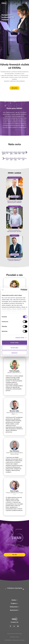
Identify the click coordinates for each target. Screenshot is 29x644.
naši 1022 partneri (10, 298)
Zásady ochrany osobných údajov (14, 634)
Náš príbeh (15, 88)
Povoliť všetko (15, 343)
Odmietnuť (14, 353)
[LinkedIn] (14, 626)
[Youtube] (18, 626)
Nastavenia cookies (15, 637)
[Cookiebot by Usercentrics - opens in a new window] (21, 290)
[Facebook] (11, 626)
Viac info (15, 555)
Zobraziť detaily (20, 338)
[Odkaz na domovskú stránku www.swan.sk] (4, 3)
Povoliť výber (14, 348)
